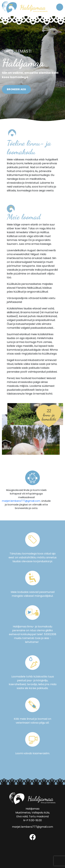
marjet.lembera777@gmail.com (21, 501)
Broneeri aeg (16, 89)
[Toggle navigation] (60, 7)
